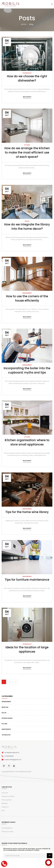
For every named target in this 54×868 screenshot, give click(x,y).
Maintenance (6, 729)
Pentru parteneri (7, 800)
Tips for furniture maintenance (27, 580)
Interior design (7, 718)
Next (16, 682)
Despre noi (5, 807)
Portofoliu (5, 793)
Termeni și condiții (7, 832)
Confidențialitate (7, 828)
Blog (3, 810)
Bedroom (5, 707)
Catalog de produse (8, 796)
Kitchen (4, 724)
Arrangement (6, 702)
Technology (6, 735)
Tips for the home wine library (27, 512)
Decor (4, 713)
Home (24, 24)
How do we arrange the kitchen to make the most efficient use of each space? (27, 152)
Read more (26, 97)
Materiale (5, 803)
